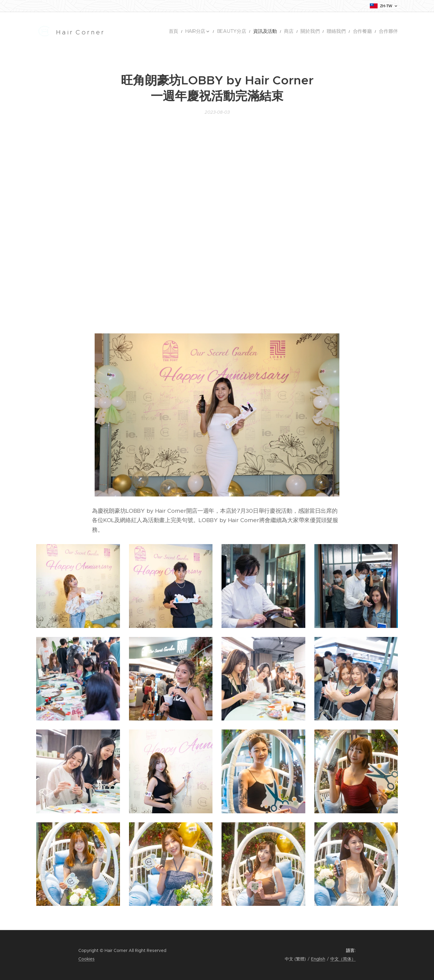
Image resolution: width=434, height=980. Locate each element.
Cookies (86, 959)
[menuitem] (202, 32)
